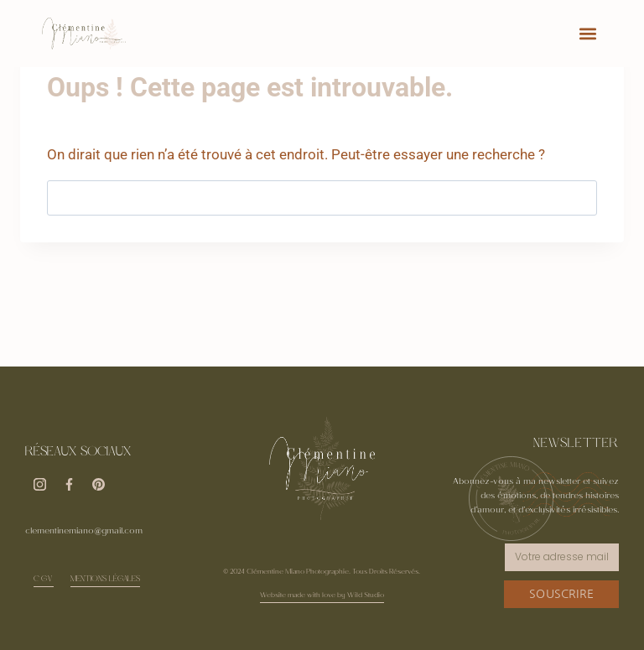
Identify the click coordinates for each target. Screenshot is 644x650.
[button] (588, 34)
